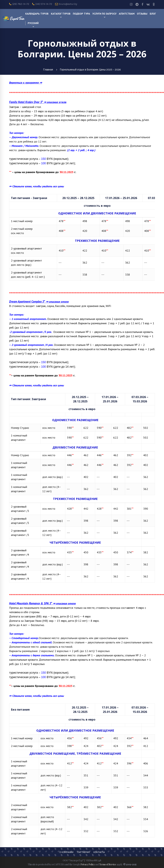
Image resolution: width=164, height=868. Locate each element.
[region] (82, 240)
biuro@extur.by (66, 4)
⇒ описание (34, 102)
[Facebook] (142, 4)
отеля (62, 102)
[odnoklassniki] (154, 4)
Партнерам (83, 852)
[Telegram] (137, 4)
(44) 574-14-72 (42, 4)
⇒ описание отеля (39, 302)
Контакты (99, 852)
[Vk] (148, 4)
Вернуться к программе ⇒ (26, 83)
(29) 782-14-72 (19, 4)
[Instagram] (131, 4)
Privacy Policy (88, 864)
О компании (66, 852)
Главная (48, 70)
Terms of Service (108, 864)
